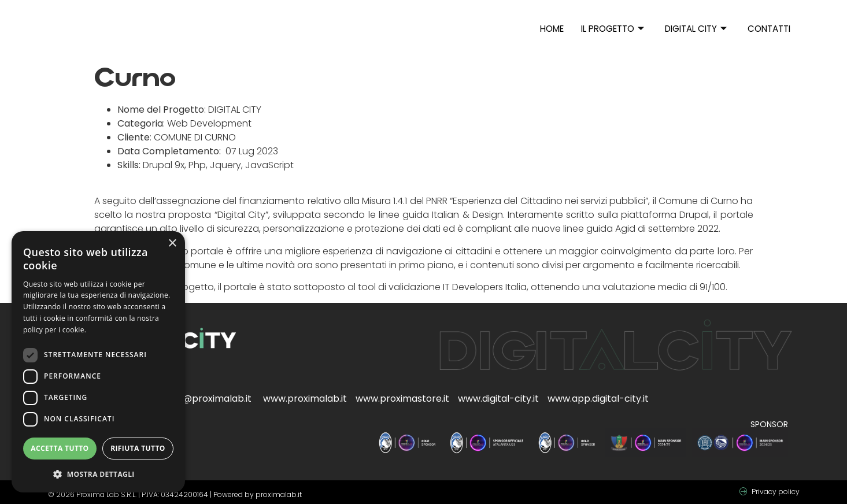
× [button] (172, 244)
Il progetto (613, 29)
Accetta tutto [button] (60, 448)
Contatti (770, 29)
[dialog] (98, 362)
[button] (98, 474)
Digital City (696, 29)
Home (552, 29)
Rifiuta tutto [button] (138, 448)
